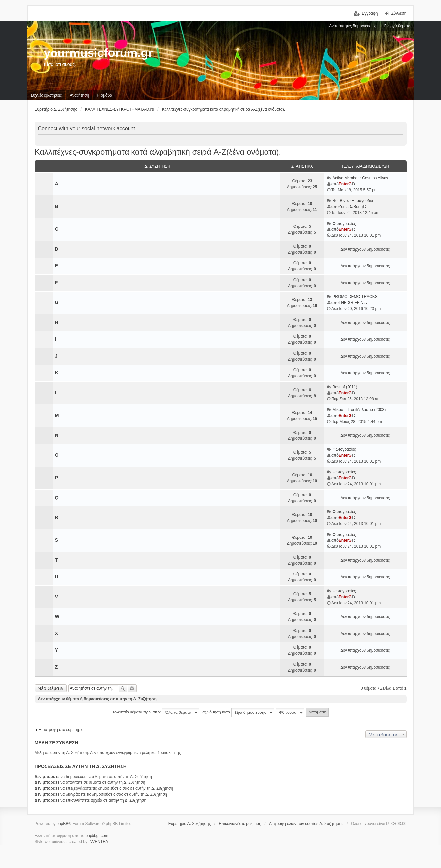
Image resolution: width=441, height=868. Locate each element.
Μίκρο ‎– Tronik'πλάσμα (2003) (359, 410)
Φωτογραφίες (344, 224)
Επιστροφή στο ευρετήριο (61, 730)
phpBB (62, 824)
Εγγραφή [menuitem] (370, 13)
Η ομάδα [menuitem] (104, 95)
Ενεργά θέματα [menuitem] (397, 26)
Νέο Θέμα (49, 688)
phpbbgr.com (97, 836)
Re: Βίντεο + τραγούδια (353, 201)
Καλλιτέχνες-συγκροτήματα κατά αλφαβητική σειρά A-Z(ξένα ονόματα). (158, 152)
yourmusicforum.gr (98, 53)
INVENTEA (98, 842)
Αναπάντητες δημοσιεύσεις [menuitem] (353, 26)
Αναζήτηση (123, 688)
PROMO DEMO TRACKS (355, 297)
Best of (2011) (345, 387)
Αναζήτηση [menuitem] (79, 95)
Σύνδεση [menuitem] (399, 13)
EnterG (345, 184)
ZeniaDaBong (351, 207)
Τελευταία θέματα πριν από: (156, 712)
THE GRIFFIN (351, 303)
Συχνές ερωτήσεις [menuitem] (46, 95)
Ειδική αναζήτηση (132, 688)
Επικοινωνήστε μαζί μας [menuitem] (240, 824)
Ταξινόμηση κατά (237, 712)
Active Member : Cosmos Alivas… (362, 178)
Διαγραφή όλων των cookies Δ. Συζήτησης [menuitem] (306, 824)
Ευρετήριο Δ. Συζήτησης (190, 824)
